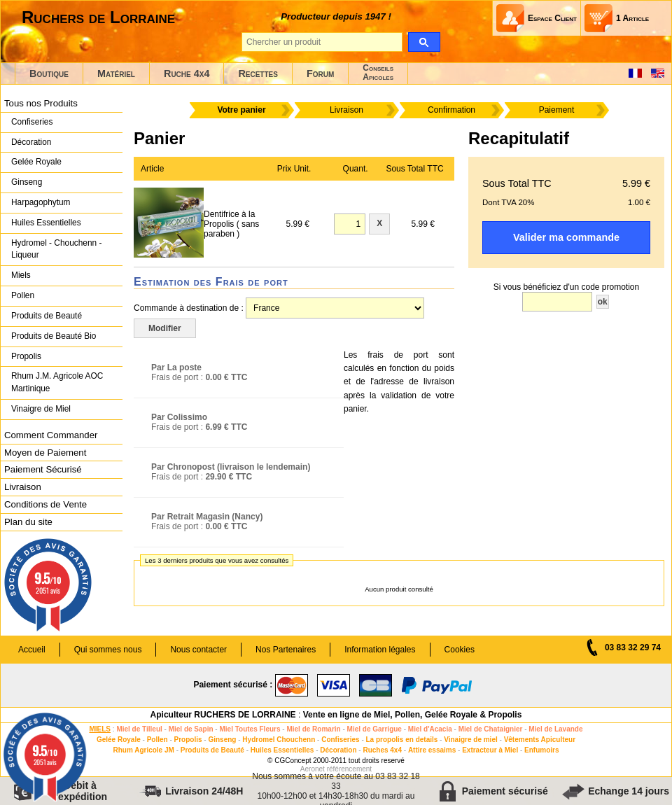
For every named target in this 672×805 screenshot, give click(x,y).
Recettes (258, 73)
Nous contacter (198, 650)
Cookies (460, 650)
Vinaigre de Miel (41, 409)
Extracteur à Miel (490, 750)
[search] (424, 42)
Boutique (49, 73)
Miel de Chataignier (491, 729)
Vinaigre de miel (471, 740)
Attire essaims (432, 750)
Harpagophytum (41, 202)
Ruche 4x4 (187, 73)
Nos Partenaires (286, 650)
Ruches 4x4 (382, 750)
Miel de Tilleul (139, 729)
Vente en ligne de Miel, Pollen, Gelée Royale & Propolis (413, 715)
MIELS (100, 729)
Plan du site (28, 522)
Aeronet (313, 769)
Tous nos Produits (41, 103)
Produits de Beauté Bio (54, 336)
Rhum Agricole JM (143, 750)
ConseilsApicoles (378, 72)
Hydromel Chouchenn (279, 740)
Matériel (116, 73)
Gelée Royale (36, 162)
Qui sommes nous (108, 650)
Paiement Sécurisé (43, 469)
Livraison (23, 487)
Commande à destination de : (189, 308)
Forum (320, 73)
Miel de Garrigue (374, 729)
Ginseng (27, 182)
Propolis (26, 356)
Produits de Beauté (47, 316)
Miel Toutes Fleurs (250, 729)
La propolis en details (402, 740)
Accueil (32, 650)
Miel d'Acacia (430, 729)
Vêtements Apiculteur (540, 740)
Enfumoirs (541, 750)
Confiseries (32, 122)
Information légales (380, 650)
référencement (349, 769)
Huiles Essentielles (46, 223)
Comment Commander (51, 435)
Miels (21, 275)
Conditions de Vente (45, 504)
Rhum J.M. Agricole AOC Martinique (57, 382)
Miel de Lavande (555, 729)
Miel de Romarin (313, 729)
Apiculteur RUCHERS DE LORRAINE (223, 715)
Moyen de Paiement (45, 453)
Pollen (23, 295)
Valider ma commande (566, 237)
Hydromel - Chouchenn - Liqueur (56, 249)
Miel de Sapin (191, 729)
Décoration (31, 142)
